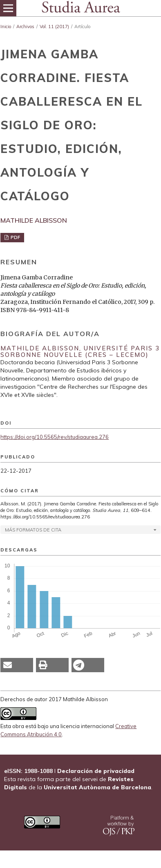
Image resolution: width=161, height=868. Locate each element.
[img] (80, 8)
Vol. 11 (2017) (54, 27)
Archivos (25, 27)
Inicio (6, 27)
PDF (15, 237)
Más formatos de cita (33, 530)
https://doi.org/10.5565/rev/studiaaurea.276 (55, 437)
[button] (17, 665)
